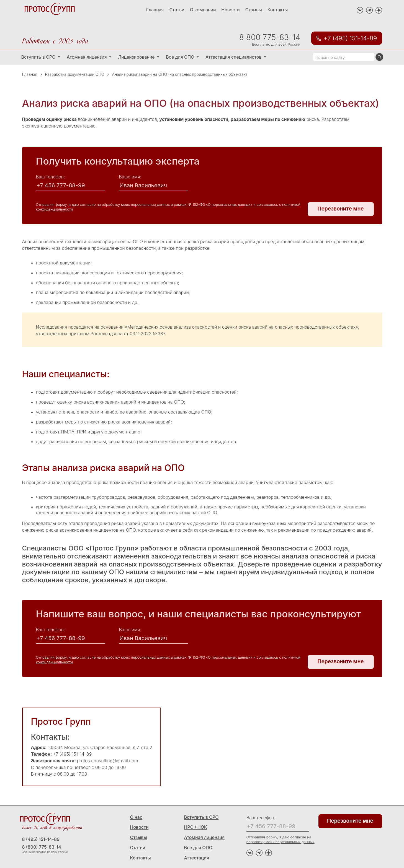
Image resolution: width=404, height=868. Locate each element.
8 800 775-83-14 (270, 37)
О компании (203, 10)
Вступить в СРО (39, 57)
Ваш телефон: (51, 177)
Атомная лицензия (87, 57)
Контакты (278, 10)
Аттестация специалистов (234, 57)
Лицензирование (137, 57)
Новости (230, 10)
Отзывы (254, 10)
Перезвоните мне (341, 209)
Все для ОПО (181, 57)
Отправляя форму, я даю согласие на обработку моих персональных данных (281, 839)
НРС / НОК (196, 827)
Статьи (177, 10)
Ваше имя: (130, 177)
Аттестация (197, 858)
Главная (155, 10)
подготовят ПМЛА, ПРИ (61, 432)
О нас (136, 817)
